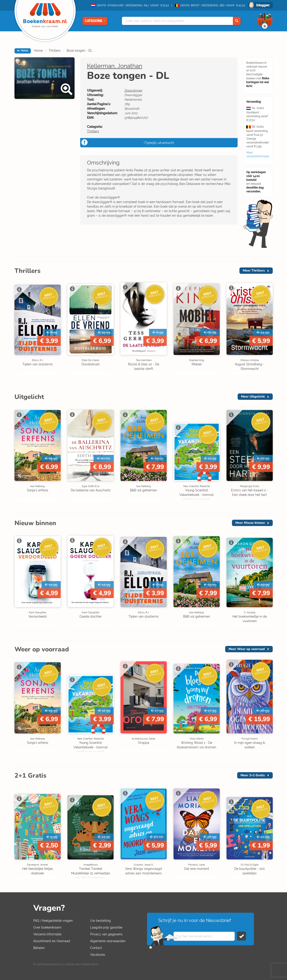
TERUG (23, 51)
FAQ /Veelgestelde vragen (53, 921)
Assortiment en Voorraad (52, 941)
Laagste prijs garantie (106, 927)
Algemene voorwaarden (108, 941)
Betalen (39, 948)
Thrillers (55, 51)
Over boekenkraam (47, 927)
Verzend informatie (47, 934)
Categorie (95, 21)
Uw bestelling (100, 921)
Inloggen (263, 5)
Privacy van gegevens (106, 934)
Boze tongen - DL (80, 51)
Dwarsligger (133, 90)
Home (38, 51)
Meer (254, 270)
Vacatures (98, 955)
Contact (96, 948)
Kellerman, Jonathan (115, 66)
